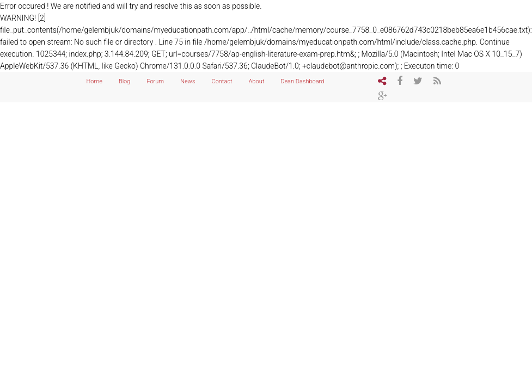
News (188, 81)
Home (94, 81)
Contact (222, 81)
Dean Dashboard (302, 81)
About (257, 81)
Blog (124, 81)
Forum (155, 81)
